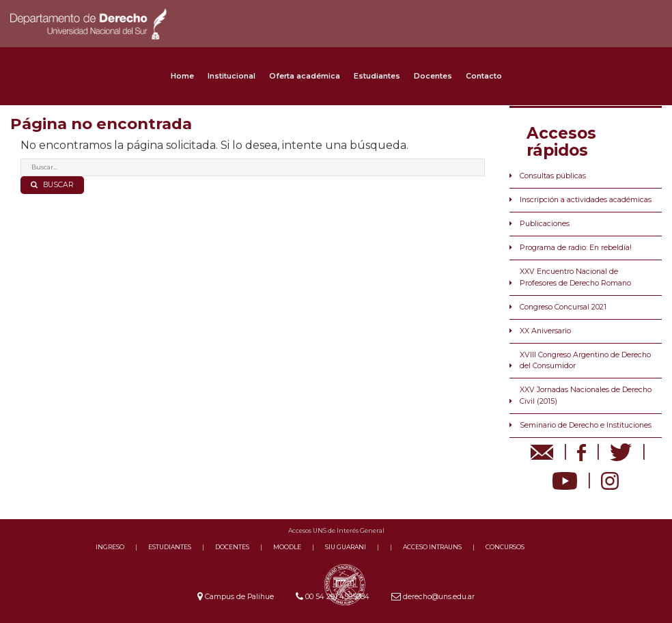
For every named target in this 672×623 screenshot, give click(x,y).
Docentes (433, 76)
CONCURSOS (505, 547)
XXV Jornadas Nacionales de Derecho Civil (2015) (586, 395)
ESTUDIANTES (170, 547)
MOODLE (287, 547)
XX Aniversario (545, 331)
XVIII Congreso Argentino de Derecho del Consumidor (585, 360)
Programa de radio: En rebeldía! (576, 248)
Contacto (484, 76)
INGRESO (110, 547)
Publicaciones (545, 224)
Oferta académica (305, 76)
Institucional (232, 76)
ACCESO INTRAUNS (432, 547)
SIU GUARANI (346, 547)
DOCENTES (232, 547)
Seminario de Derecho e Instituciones (586, 425)
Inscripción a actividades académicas (586, 200)
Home (182, 76)
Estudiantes (377, 76)
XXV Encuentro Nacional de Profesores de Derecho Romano (575, 277)
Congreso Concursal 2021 (563, 307)
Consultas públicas (553, 176)
